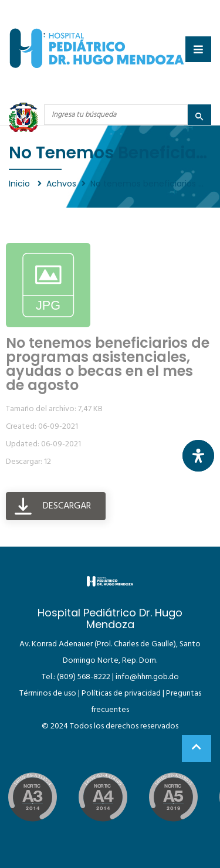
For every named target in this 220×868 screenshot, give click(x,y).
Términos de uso (48, 694)
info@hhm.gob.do (147, 677)
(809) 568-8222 (84, 677)
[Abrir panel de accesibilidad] (198, 456)
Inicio (21, 184)
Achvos (61, 184)
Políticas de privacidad (121, 694)
